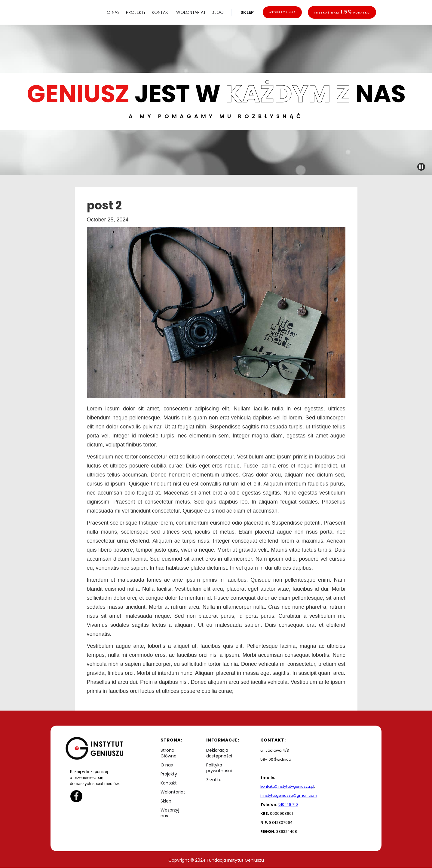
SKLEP (247, 12)
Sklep (166, 801)
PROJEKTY (136, 12)
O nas (167, 765)
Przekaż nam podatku (342, 12)
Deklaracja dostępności (219, 753)
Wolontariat (173, 792)
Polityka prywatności (219, 768)
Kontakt (169, 783)
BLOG (218, 12)
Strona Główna (169, 753)
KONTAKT (161, 12)
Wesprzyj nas (282, 12)
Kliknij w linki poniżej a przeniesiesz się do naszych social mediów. (95, 778)
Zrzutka (214, 780)
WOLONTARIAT (191, 12)
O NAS (113, 12)
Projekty (169, 774)
